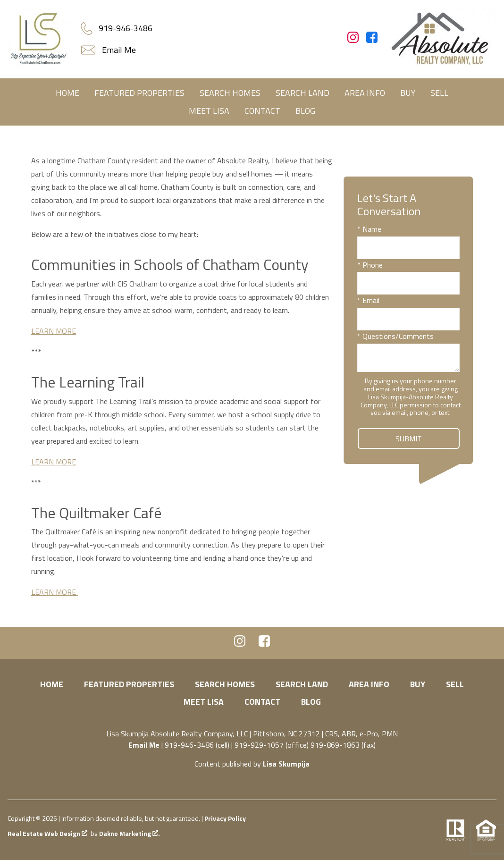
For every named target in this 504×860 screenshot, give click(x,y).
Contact (262, 111)
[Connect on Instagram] (353, 40)
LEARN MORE (54, 331)
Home (67, 93)
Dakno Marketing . (130, 834)
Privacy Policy (225, 818)
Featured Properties (139, 93)
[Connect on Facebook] (372, 40)
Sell (439, 93)
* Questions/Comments (395, 336)
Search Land (302, 93)
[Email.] (109, 50)
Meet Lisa (209, 111)
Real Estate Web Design (47, 834)
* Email (368, 300)
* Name (369, 229)
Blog (305, 111)
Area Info (365, 93)
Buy (408, 93)
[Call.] (116, 28)
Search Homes (230, 93)
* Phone (370, 265)
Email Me (144, 745)
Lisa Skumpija (286, 764)
